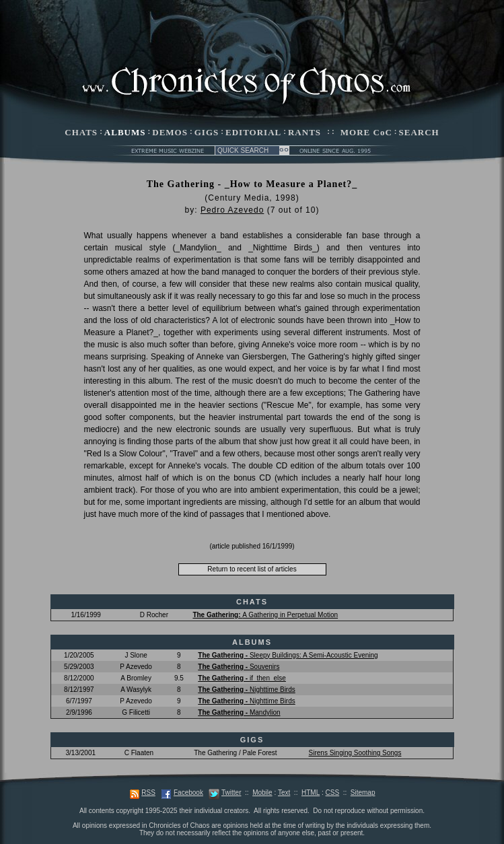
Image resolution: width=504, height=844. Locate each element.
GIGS (207, 132)
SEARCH (419, 132)
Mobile (262, 793)
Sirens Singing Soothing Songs (355, 753)
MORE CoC (366, 132)
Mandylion (239, 712)
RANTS (304, 132)
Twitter (231, 793)
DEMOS (170, 132)
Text (284, 793)
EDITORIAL (253, 132)
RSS (148, 793)
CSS (333, 793)
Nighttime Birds (246, 690)
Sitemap (363, 793)
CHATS (81, 132)
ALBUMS (125, 132)
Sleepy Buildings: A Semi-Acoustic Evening (288, 655)
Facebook (188, 793)
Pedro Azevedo (232, 210)
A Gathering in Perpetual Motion (265, 615)
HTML (311, 793)
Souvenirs (239, 667)
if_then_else (242, 678)
